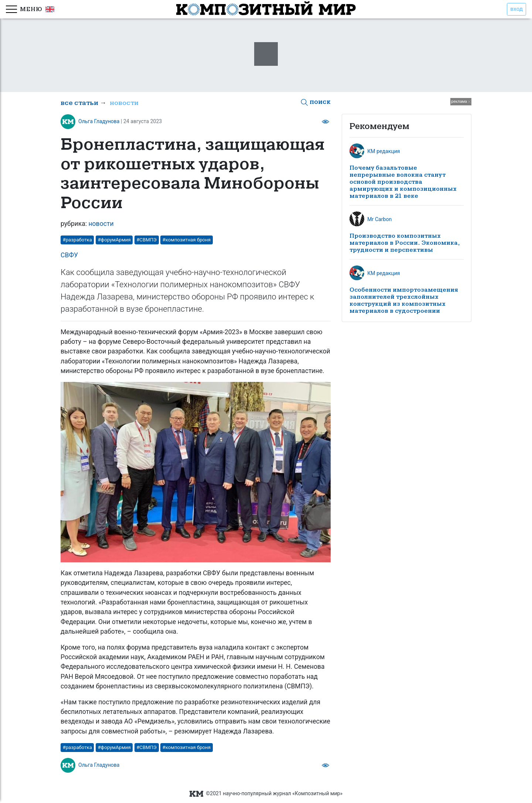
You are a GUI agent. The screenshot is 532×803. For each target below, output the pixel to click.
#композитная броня (187, 240)
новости (124, 103)
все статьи (79, 103)
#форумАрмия (114, 240)
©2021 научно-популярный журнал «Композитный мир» (266, 794)
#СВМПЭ (146, 240)
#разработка (77, 240)
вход (516, 9)
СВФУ (69, 255)
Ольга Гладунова (99, 121)
